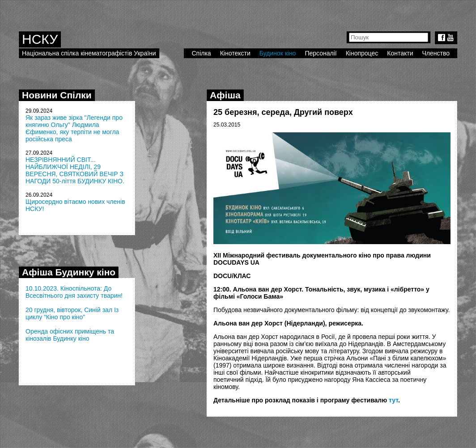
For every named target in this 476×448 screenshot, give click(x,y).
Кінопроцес (362, 53)
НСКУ (40, 39)
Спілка (201, 53)
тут (393, 400)
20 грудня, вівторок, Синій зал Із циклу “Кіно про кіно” (72, 313)
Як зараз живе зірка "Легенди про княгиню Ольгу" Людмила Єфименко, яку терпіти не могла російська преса (74, 128)
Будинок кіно (278, 53)
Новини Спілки (57, 95)
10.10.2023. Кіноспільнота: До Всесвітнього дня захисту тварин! (74, 292)
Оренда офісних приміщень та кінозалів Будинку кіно (70, 335)
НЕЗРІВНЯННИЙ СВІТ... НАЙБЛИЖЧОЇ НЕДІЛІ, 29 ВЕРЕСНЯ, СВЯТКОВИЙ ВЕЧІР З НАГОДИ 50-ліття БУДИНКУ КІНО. (75, 170)
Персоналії (321, 53)
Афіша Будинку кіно (69, 272)
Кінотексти (235, 53)
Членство (436, 53)
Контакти (400, 53)
